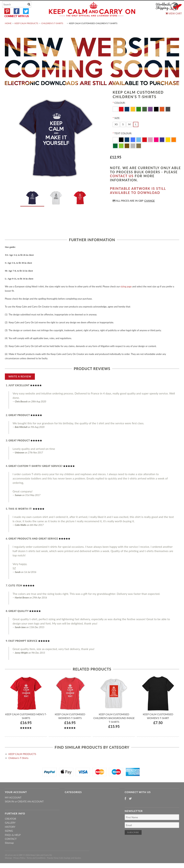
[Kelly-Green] (139, 117)
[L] (136, 133)
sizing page (126, 295)
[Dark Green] (116, 154)
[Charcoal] (168, 117)
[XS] (116, 133)
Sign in (9, 810)
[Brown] (127, 154)
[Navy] (127, 117)
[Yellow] (133, 117)
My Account (13, 806)
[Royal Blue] (133, 148)
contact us (122, 185)
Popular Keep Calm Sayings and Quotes (64, 866)
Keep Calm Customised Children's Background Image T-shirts (114, 727)
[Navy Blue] (127, 148)
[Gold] (139, 154)
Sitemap (9, 851)
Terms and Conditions (36, 866)
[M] (129, 133)
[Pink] (151, 148)
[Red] (122, 117)
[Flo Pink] (157, 148)
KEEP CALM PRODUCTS (26, 32)
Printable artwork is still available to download (138, 199)
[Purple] (151, 117)
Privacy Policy (19, 866)
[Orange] (162, 117)
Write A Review (20, 385)
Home (8, 32)
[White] (116, 117)
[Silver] (133, 154)
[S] (123, 133)
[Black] (157, 117)
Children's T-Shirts (52, 32)
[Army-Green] (145, 117)
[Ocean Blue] (139, 148)
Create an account (31, 810)
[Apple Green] (122, 154)
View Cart (174, 13)
